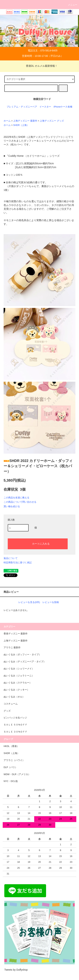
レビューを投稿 (51, 602)
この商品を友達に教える (16, 498)
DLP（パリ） (11, 767)
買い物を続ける (12, 506)
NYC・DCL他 (11, 781)
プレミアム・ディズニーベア (22, 107)
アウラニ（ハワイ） (14, 760)
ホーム (7, 121)
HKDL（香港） (11, 746)
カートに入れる (38, 543)
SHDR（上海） (21, 125)
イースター (45, 107)
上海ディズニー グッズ (52, 121)
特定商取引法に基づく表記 (18, 563)
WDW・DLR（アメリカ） (17, 774)
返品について (11, 558)
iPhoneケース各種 (63, 107)
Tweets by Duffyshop (16, 970)
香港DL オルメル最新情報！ (39, 66)
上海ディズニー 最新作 (25, 121)
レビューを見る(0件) (29, 602)
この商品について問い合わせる (20, 502)
